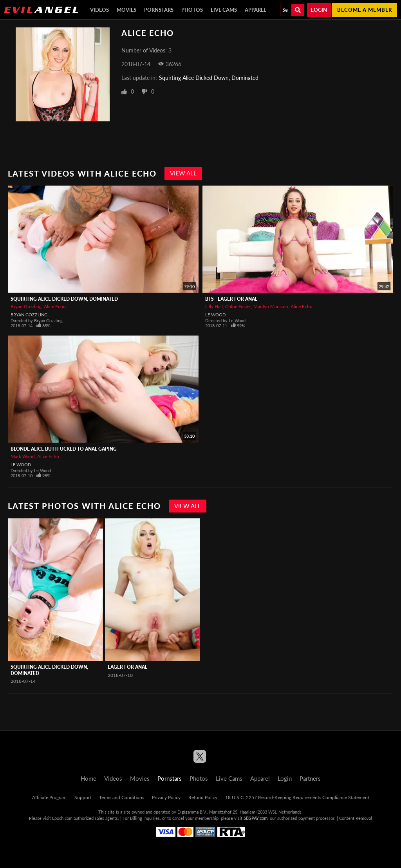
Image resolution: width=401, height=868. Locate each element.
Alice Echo (55, 306)
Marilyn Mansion (271, 306)
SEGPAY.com (256, 818)
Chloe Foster (238, 306)
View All (183, 173)
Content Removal (356, 818)
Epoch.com (62, 818)
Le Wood (215, 315)
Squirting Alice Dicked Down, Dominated (209, 78)
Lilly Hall (214, 306)
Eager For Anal (127, 667)
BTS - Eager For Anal (231, 299)
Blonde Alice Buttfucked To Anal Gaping (64, 449)
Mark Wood (23, 456)
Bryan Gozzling (26, 306)
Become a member (365, 10)
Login (319, 10)
